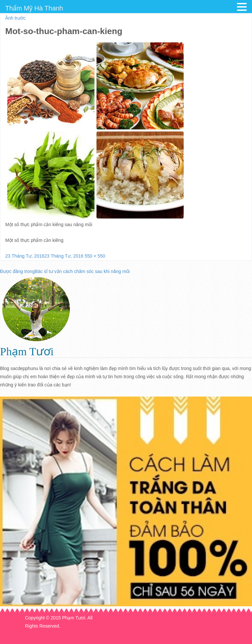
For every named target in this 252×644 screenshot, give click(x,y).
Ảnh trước (15, 18)
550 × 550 (95, 256)
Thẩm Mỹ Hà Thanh (34, 8)
